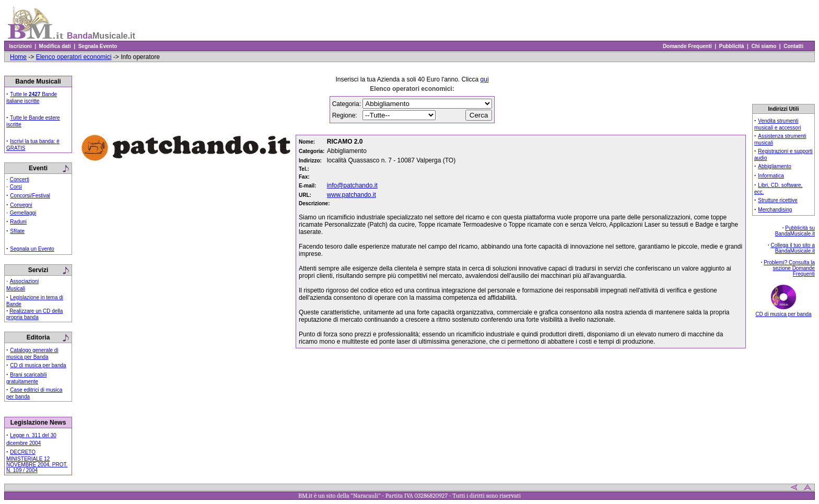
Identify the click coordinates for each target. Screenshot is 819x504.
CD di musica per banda (38, 365)
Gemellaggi (23, 213)
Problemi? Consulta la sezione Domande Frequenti (789, 268)
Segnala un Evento (32, 249)
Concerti (20, 179)
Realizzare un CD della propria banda (34, 314)
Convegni (21, 205)
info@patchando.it (352, 185)
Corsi (16, 187)
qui (485, 79)
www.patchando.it (352, 195)
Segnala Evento (98, 46)
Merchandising (775, 210)
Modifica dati (55, 46)
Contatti (794, 46)
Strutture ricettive (778, 200)
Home (18, 57)
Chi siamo (764, 46)
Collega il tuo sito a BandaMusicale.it (793, 248)
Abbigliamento (774, 166)
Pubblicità (732, 46)
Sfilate (17, 231)
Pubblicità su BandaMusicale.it (795, 231)
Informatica (771, 176)
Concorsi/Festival (30, 196)
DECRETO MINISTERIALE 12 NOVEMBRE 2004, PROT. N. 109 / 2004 (37, 461)
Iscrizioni (20, 46)
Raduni (18, 222)
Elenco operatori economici (74, 57)
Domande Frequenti (687, 46)
